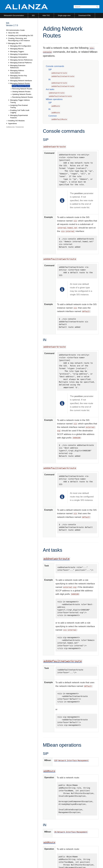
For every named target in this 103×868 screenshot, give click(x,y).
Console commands (55, 66)
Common (53, 116)
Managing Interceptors (18, 57)
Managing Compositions (19, 54)
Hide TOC (46, 15)
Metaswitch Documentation (14, 15)
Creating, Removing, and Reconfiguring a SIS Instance (19, 39)
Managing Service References (21, 60)
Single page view (64, 15)
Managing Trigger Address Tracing (20, 101)
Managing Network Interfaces (21, 81)
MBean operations (54, 99)
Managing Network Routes (20, 83)
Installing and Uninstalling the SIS (21, 35)
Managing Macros (17, 49)
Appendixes (12, 123)
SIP (50, 70)
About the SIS (13, 33)
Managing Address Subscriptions (17, 72)
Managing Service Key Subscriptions (19, 77)
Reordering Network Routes (23, 97)
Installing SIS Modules (16, 121)
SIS (33, 15)
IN (49, 80)
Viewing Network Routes (21, 92)
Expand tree (20, 127)
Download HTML (85, 15)
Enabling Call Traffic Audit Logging (20, 111)
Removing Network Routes (22, 89)
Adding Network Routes (21, 86)
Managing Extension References (18, 67)
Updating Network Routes (22, 94)
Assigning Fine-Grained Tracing (19, 106)
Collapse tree (10, 127)
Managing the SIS (15, 43)
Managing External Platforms (21, 63)
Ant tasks (50, 89)
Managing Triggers (17, 51)
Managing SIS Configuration (21, 46)
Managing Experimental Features (19, 116)
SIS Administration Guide (15, 30)
